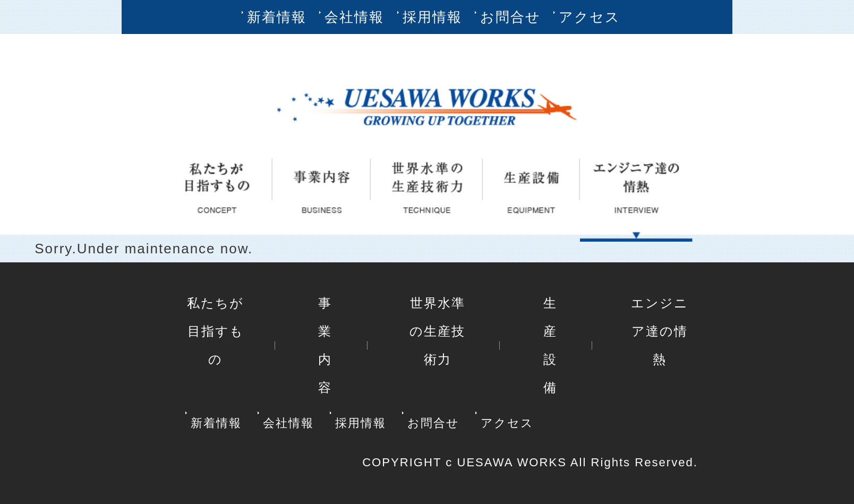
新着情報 (277, 17)
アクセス (590, 17)
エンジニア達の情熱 (660, 331)
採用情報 (432, 17)
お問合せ (510, 17)
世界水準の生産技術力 (437, 331)
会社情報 (354, 17)
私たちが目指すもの (215, 331)
